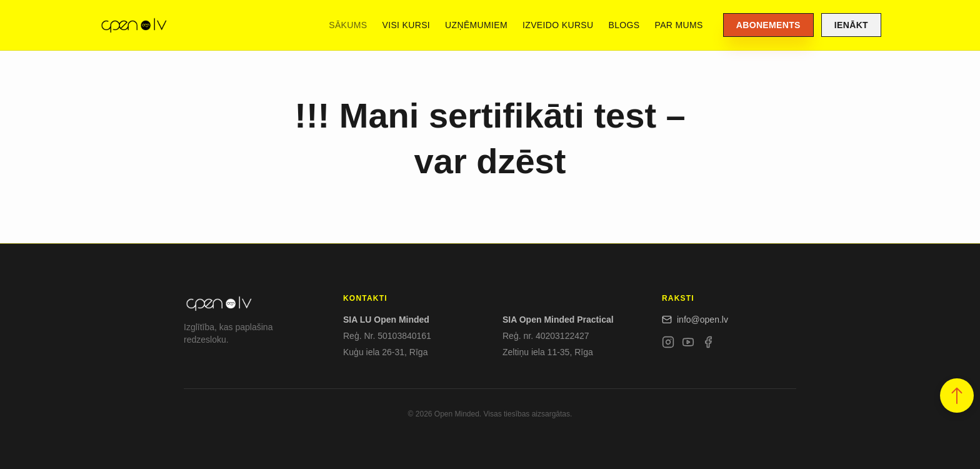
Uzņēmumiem (476, 25)
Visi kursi (406, 25)
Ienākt (851, 25)
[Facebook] (708, 345)
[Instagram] (668, 345)
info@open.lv (695, 320)
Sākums (348, 25)
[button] (957, 396)
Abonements (768, 25)
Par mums (679, 25)
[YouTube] (688, 345)
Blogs (624, 25)
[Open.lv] (133, 25)
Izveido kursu (558, 25)
